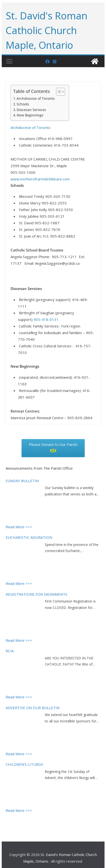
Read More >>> (19, 527)
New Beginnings (30, 115)
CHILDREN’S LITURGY (24, 764)
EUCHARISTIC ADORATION (29, 537)
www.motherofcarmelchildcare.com (40, 179)
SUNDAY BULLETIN (22, 481)
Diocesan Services (31, 110)
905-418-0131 (46, 319)
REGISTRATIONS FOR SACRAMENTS (36, 594)
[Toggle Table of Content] (58, 92)
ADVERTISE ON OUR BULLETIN (33, 708)
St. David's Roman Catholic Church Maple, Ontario (47, 30)
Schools (23, 104)
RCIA (10, 651)
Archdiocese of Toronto (36, 99)
